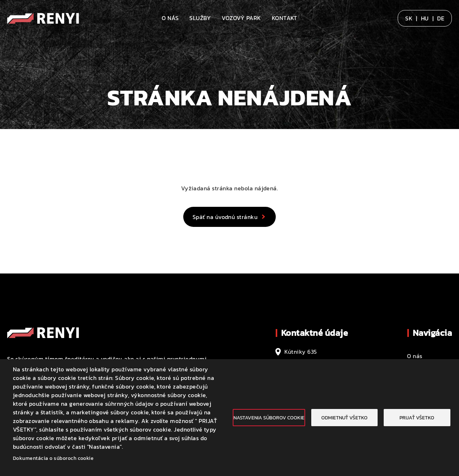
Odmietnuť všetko (344, 418)
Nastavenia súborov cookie (269, 418)
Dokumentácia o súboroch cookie (53, 458)
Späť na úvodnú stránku (225, 217)
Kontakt (285, 18)
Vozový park (241, 18)
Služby (200, 18)
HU (425, 18)
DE (441, 18)
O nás (170, 18)
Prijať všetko (417, 418)
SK (409, 18)
